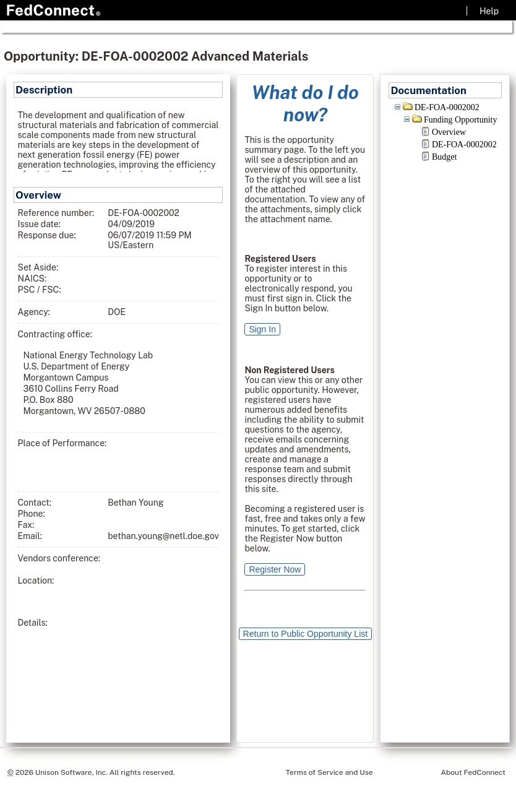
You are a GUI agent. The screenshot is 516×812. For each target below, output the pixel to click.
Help (489, 11)
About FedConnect (473, 772)
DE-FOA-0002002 (447, 107)
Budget (444, 157)
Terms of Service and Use (329, 772)
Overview (449, 132)
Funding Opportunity (461, 120)
